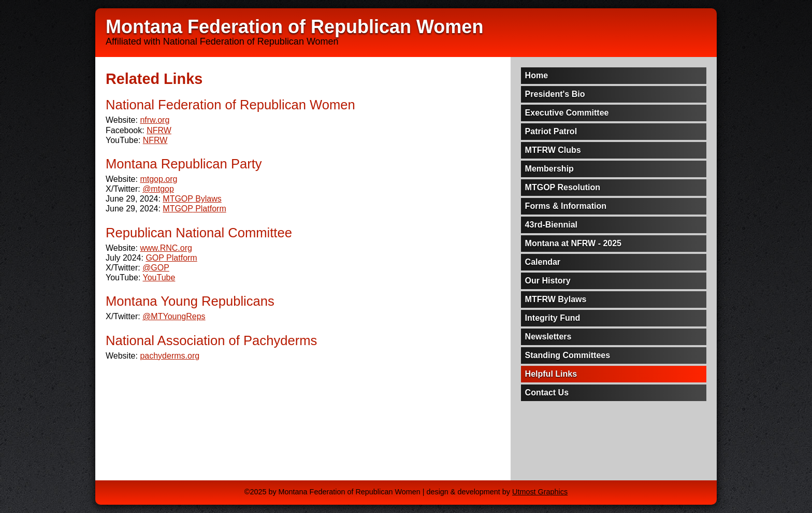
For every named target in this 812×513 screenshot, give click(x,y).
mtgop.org (158, 179)
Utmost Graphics (540, 492)
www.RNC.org (166, 248)
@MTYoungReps (174, 316)
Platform (194, 209)
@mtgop (158, 189)
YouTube (159, 277)
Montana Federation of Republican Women (294, 27)
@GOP (156, 268)
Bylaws (192, 199)
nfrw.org (155, 120)
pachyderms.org (170, 356)
